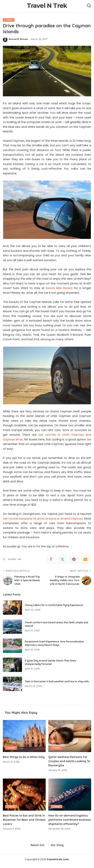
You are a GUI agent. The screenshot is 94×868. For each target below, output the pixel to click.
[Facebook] (51, 559)
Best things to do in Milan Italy (24, 757)
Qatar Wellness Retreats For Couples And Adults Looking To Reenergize (69, 761)
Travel (9, 20)
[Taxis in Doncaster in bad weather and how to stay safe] (12, 684)
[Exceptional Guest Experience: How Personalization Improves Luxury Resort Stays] (12, 646)
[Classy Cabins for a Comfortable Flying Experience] (12, 607)
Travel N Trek (47, 6)
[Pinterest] (74, 559)
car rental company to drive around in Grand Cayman (43, 519)
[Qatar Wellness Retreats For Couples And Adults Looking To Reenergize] (70, 736)
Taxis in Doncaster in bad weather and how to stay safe (57, 681)
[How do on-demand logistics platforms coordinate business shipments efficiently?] (70, 794)
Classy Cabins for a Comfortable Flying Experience (54, 605)
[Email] (85, 559)
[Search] (89, 6)
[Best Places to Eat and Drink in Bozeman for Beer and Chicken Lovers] (24, 794)
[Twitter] (62, 559)
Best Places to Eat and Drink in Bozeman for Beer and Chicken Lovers (23, 819)
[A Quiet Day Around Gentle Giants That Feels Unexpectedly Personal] (12, 665)
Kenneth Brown (18, 39)
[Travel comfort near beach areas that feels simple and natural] (12, 626)
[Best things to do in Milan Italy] (24, 736)
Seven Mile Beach (59, 288)
